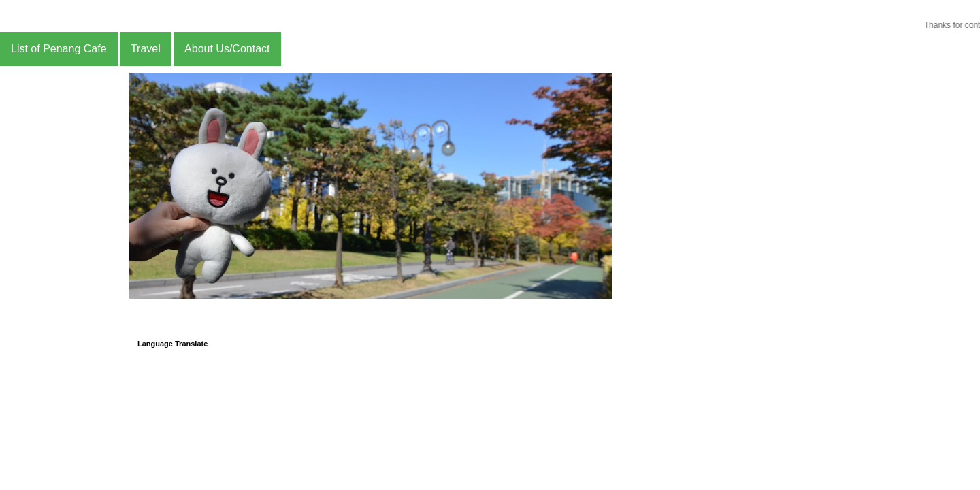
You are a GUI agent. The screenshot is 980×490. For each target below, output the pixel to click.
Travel (146, 49)
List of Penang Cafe (59, 49)
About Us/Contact (227, 49)
